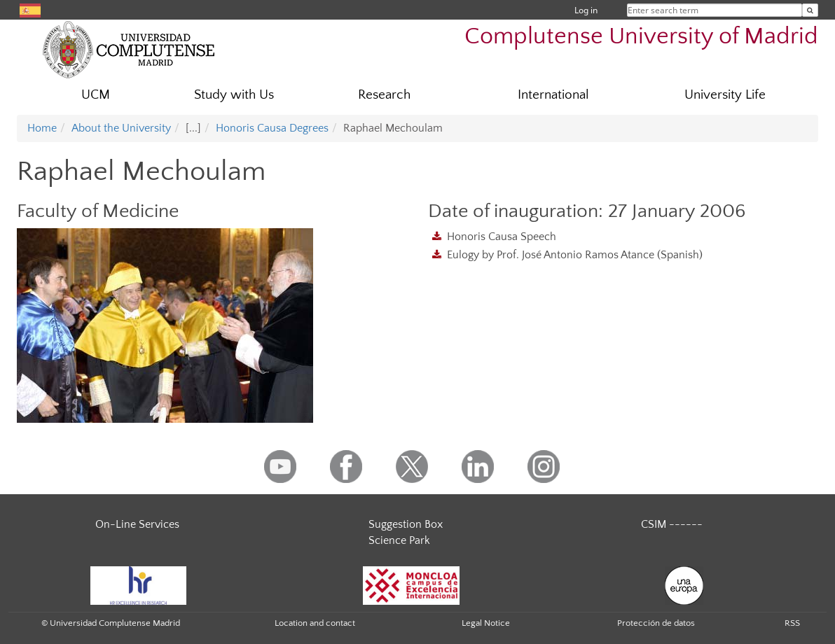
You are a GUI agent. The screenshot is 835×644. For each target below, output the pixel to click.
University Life (725, 95)
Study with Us (234, 95)
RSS (792, 623)
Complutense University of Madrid (641, 37)
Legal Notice (486, 623)
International (553, 95)
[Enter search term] (810, 10)
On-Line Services (137, 524)
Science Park (399, 540)
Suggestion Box (406, 524)
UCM (96, 95)
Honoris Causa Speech (502, 237)
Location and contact (315, 623)
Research (384, 95)
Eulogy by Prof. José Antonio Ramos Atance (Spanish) (575, 255)
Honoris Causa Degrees (272, 128)
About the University (121, 128)
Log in (586, 10)
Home (42, 128)
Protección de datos (656, 623)
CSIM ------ (672, 524)
